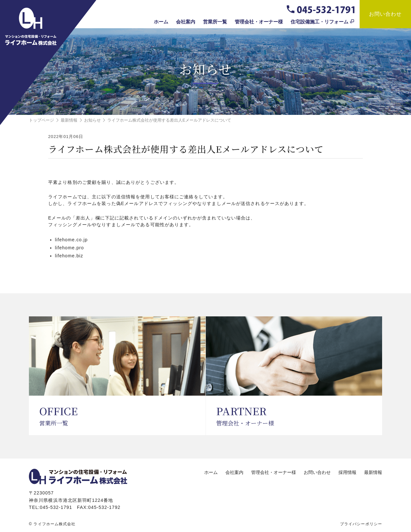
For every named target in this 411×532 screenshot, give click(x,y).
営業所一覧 (215, 22)
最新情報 (373, 472)
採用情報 (347, 472)
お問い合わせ (385, 14)
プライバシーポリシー (361, 524)
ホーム (161, 22)
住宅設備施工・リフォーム (319, 22)
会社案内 (186, 22)
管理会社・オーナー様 (259, 22)
